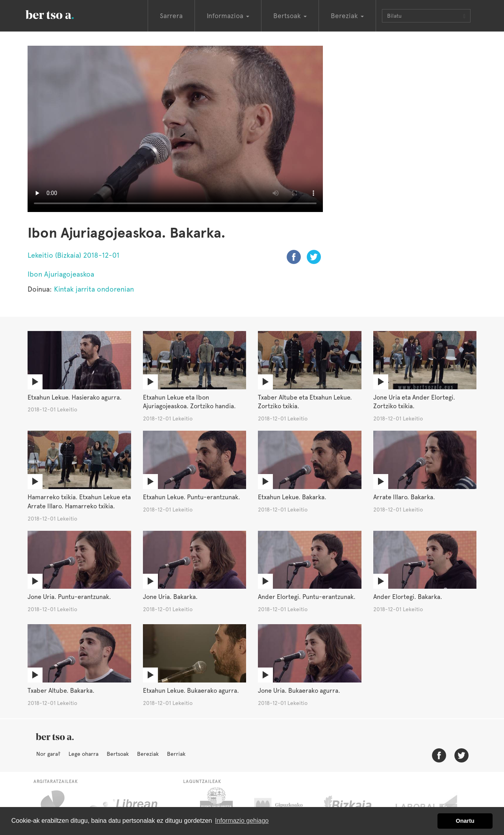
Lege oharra (83, 754)
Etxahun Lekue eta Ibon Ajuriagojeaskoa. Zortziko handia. (189, 402)
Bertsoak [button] (290, 16)
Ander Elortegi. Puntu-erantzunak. (307, 597)
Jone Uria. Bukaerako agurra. (299, 691)
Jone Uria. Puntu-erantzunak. (69, 597)
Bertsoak (118, 754)
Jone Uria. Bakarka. (170, 597)
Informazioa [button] (228, 16)
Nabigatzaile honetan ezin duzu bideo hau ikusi (175, 129)
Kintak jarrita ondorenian (94, 289)
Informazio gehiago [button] (242, 821)
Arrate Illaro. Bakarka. (404, 497)
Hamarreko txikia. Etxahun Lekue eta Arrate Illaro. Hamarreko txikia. (79, 502)
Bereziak (148, 754)
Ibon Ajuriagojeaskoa (61, 274)
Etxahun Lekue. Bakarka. (292, 497)
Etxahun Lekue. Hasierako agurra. (75, 397)
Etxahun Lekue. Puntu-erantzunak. (192, 497)
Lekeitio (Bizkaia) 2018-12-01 (73, 255)
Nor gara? (48, 754)
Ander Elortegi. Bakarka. (408, 597)
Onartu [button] (465, 821)
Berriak (176, 754)
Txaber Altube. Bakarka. (61, 691)
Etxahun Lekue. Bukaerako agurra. (191, 691)
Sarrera (171, 16)
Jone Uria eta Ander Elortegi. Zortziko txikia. (414, 402)
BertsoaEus (61, 14)
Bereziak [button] (347, 16)
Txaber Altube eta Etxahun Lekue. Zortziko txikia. (305, 402)
